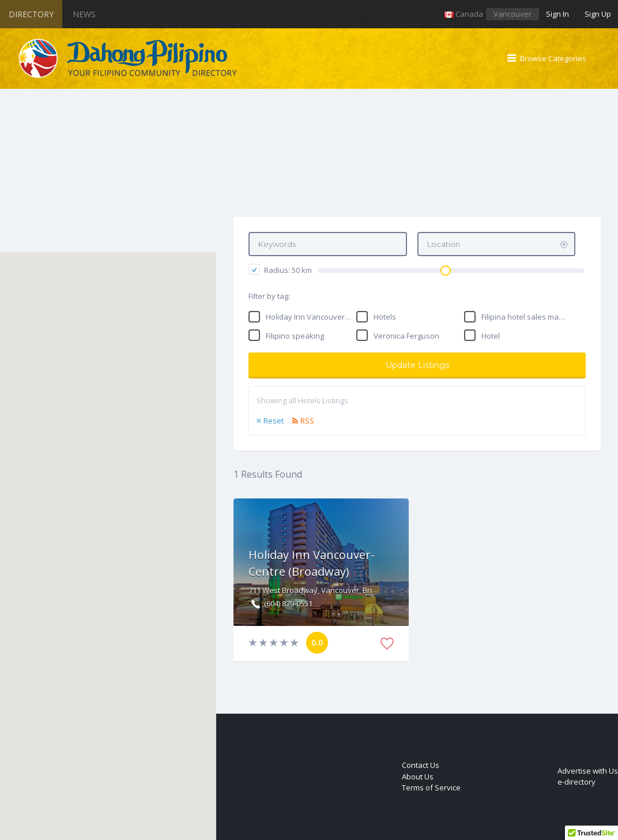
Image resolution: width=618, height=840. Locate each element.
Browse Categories (553, 58)
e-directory (576, 782)
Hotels (385, 317)
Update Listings (417, 365)
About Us (418, 777)
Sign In (557, 14)
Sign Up (598, 14)
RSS (307, 421)
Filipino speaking (295, 336)
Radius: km (280, 269)
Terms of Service (431, 787)
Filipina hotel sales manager (525, 317)
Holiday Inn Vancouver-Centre (309, 317)
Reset (274, 421)
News (84, 14)
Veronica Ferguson (406, 336)
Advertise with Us (588, 771)
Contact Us (421, 765)
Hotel (491, 336)
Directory (31, 14)
